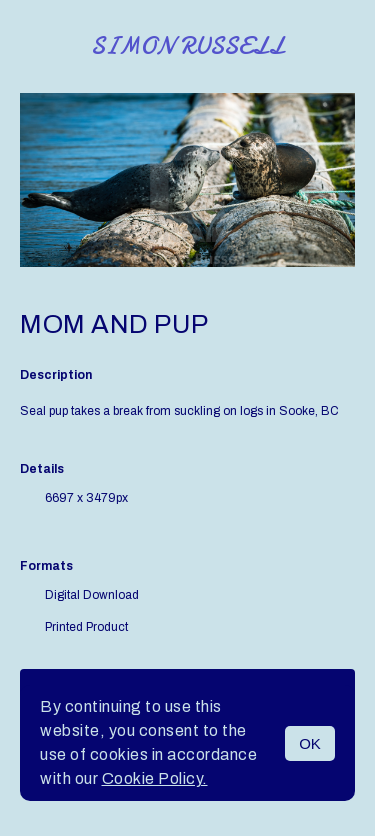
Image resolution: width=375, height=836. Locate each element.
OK (310, 743)
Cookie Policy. (155, 778)
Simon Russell (187, 46)
